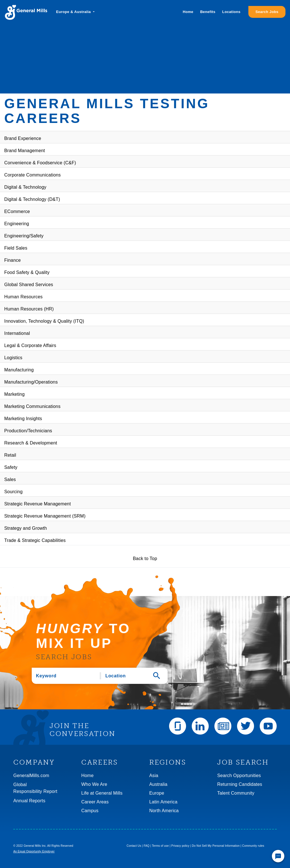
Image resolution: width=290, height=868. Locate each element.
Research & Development (31, 443)
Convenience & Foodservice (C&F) (40, 163)
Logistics (13, 358)
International (17, 333)
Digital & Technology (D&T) (32, 199)
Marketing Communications (32, 406)
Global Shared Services (29, 285)
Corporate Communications (33, 175)
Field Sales (16, 248)
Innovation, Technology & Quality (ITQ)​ (44, 321)
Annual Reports (29, 801)
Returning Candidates (240, 784)
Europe (157, 793)
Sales (10, 479)
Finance (12, 260)
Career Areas (95, 802)
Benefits (208, 12)
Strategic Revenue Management (38, 504)
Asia (154, 776)
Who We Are (94, 784)
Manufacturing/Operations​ (31, 382)
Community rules (253, 846)
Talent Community (236, 793)
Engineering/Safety (24, 236)
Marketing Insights (23, 419)
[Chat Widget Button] (278, 856)
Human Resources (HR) (29, 309)
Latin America (163, 802)
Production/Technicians (28, 431)
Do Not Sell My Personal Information (216, 846)
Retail (10, 455)
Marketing (14, 394)
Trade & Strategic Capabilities (35, 540)
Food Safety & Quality (27, 272)
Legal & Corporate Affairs (30, 345)
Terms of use (160, 846)
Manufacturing (19, 370)
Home (188, 12)
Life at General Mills (102, 793)
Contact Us (134, 846)
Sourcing (13, 492)
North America (164, 811)
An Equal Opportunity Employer (34, 851)
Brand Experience (23, 138)
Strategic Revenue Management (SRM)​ (45, 516)
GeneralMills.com (31, 776)
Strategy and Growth (26, 528)
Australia (158, 784)
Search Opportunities (239, 776)
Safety (11, 467)
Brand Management (25, 151)
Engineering (17, 224)
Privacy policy (180, 846)
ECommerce (17, 211)
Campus (90, 811)
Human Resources (24, 297)
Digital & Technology (25, 187)
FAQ (147, 846)
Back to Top (145, 559)
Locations (231, 12)
